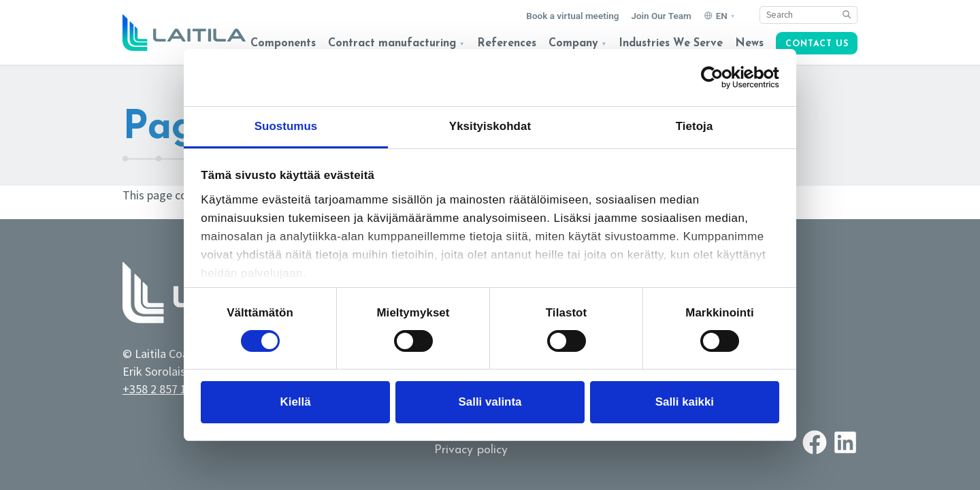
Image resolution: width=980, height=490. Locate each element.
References (507, 44)
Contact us (817, 44)
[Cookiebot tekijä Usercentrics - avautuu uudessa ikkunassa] (720, 78)
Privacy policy (471, 450)
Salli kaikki (685, 402)
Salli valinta (490, 402)
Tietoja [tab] (695, 126)
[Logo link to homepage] (184, 33)
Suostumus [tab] (286, 126)
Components (283, 44)
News (749, 44)
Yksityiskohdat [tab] (490, 126)
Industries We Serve (671, 44)
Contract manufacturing (392, 44)
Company (573, 44)
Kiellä (296, 402)
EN (722, 16)
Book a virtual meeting (572, 16)
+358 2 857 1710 (164, 389)
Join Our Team (661, 16)
